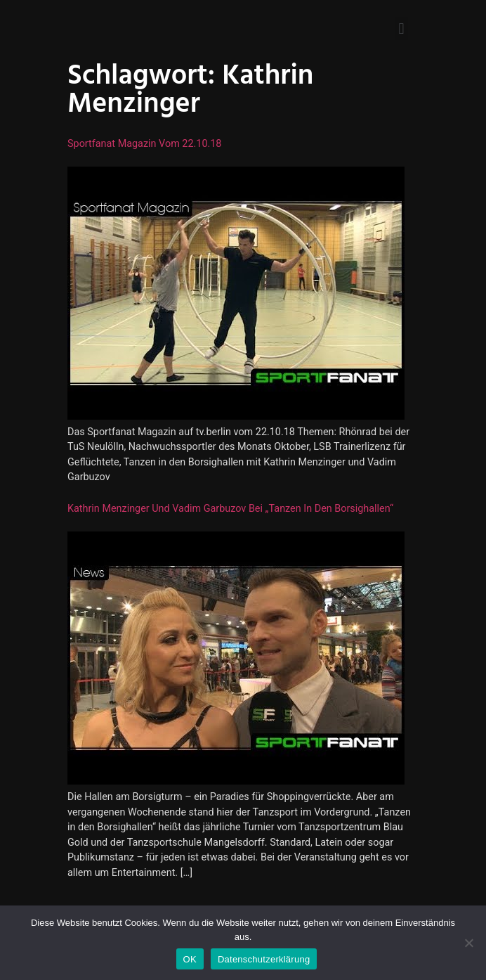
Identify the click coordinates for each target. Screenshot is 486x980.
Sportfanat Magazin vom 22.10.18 (144, 144)
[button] (401, 28)
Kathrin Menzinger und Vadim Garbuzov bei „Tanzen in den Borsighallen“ (230, 509)
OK (190, 959)
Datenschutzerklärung (264, 959)
